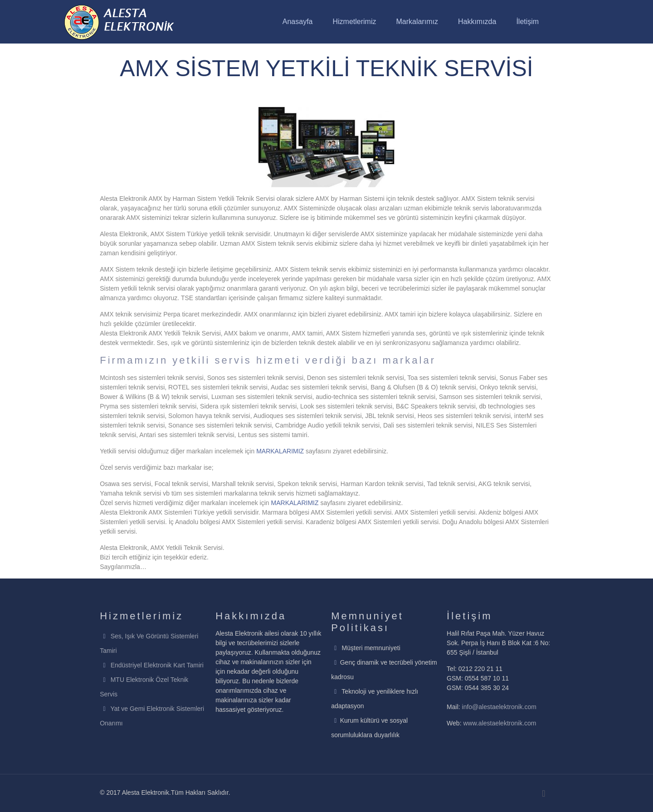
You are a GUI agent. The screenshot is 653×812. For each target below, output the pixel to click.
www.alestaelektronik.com (499, 723)
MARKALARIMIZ (280, 451)
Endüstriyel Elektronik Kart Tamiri (157, 665)
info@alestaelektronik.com (499, 707)
